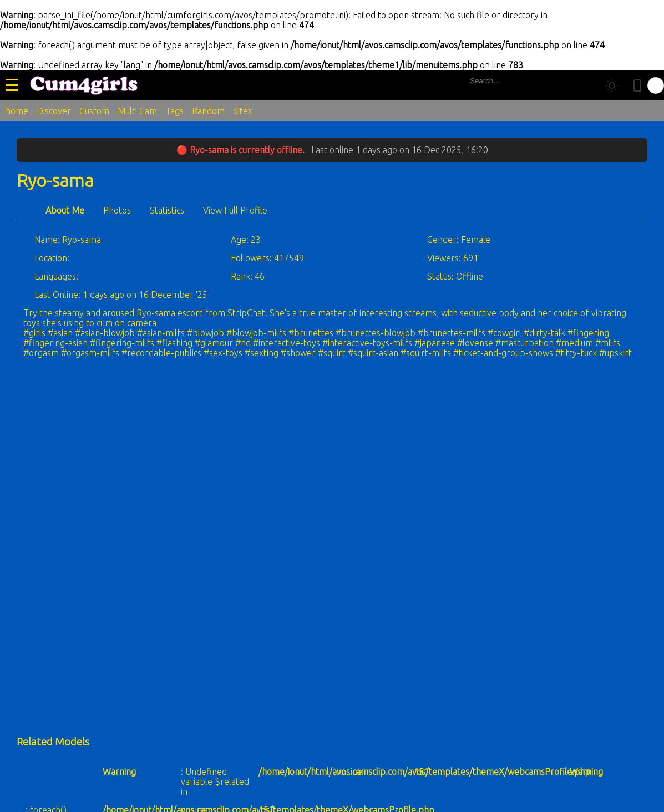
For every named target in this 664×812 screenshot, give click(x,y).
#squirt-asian (373, 353)
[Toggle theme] (612, 85)
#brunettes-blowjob (376, 333)
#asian (60, 333)
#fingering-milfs (122, 343)
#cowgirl (505, 333)
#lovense (475, 343)
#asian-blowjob (105, 333)
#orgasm (41, 353)
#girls (34, 333)
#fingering (588, 333)
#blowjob (206, 333)
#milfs (608, 343)
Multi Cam (137, 111)
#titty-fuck (576, 353)
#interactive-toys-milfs (367, 343)
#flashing (174, 343)
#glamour (214, 343)
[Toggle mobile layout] (637, 85)
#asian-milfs (161, 333)
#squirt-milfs (426, 353)
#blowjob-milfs (256, 333)
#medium (574, 343)
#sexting (262, 353)
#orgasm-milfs (90, 353)
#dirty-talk (544, 333)
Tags (174, 111)
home (17, 111)
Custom (94, 111)
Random (208, 111)
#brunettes (311, 333)
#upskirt (615, 353)
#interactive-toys (287, 343)
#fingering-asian (55, 343)
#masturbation (524, 343)
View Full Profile (235, 210)
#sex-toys (223, 353)
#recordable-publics (161, 353)
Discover (54, 111)
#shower (298, 353)
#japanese (435, 343)
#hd (243, 343)
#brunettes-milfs (452, 333)
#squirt (332, 353)
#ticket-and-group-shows (503, 353)
